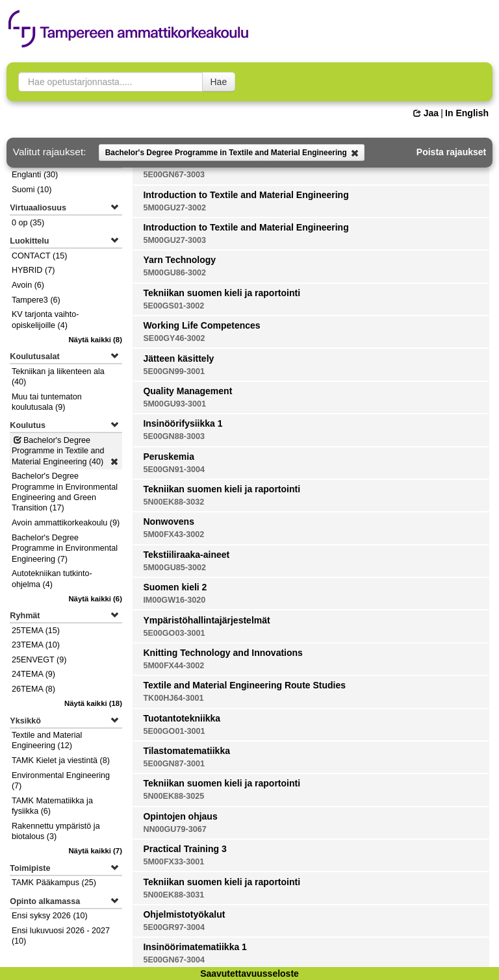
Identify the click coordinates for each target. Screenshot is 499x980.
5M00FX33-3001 (173, 862)
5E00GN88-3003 (174, 436)
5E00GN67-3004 (174, 960)
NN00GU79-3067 (174, 829)
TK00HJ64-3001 (173, 698)
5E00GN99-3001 (174, 371)
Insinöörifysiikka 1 (183, 423)
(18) (93, 703)
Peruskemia (169, 457)
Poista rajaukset (451, 152)
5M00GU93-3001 (174, 404)
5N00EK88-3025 (173, 796)
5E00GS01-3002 (173, 306)
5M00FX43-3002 (173, 534)
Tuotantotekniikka (182, 718)
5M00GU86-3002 (174, 273)
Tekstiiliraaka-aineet (186, 555)
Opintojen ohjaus (180, 816)
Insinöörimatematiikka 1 (195, 947)
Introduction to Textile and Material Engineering (246, 195)
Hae (219, 82)
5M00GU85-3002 (174, 568)
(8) (95, 340)
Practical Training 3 (185, 849)
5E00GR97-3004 (174, 927)
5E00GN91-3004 (174, 470)
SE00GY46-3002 (174, 338)
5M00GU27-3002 (174, 208)
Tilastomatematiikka (186, 751)
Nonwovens (169, 521)
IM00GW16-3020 (174, 600)
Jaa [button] (426, 113)
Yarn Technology (179, 260)
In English (467, 113)
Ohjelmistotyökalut (184, 914)
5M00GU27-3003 (174, 240)
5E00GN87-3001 (174, 764)
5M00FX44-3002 (173, 666)
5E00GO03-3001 (174, 633)
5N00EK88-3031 (173, 895)
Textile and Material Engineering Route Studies (244, 685)
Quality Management (187, 391)
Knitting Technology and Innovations (223, 653)
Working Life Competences (201, 325)
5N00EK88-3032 (173, 502)
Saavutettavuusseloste (249, 974)
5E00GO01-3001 (174, 731)
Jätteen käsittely (178, 358)
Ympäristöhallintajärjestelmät (206, 620)
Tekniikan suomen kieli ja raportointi (222, 293)
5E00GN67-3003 (174, 175)
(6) (95, 599)
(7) (95, 851)
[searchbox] (110, 82)
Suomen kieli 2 (175, 587)
